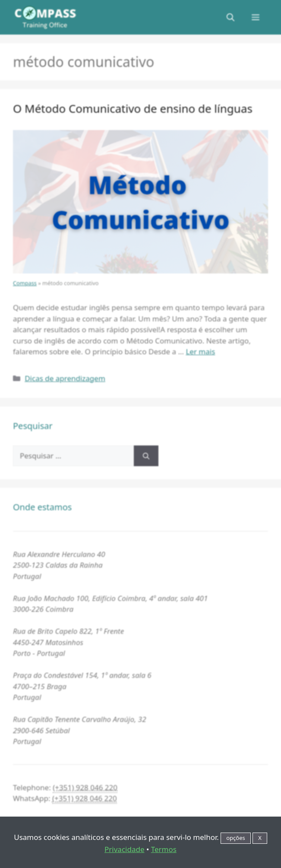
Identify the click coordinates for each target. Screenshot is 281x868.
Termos (164, 849)
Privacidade (124, 849)
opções (236, 838)
